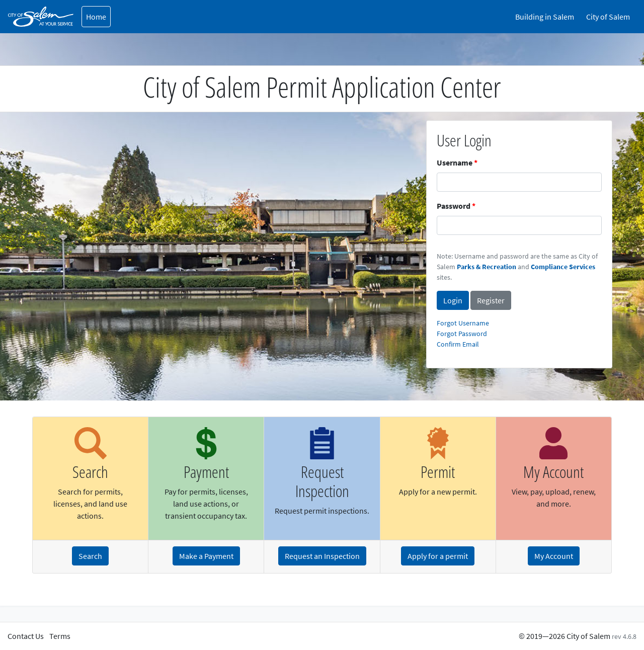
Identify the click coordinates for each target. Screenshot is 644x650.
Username (455, 162)
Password (454, 206)
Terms (60, 636)
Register (491, 300)
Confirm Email (458, 344)
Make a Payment (206, 556)
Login (453, 300)
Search (90, 556)
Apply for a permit (438, 556)
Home (96, 17)
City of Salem (608, 17)
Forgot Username (463, 323)
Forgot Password (462, 334)
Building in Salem (545, 17)
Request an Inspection (322, 556)
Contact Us (26, 636)
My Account (554, 556)
